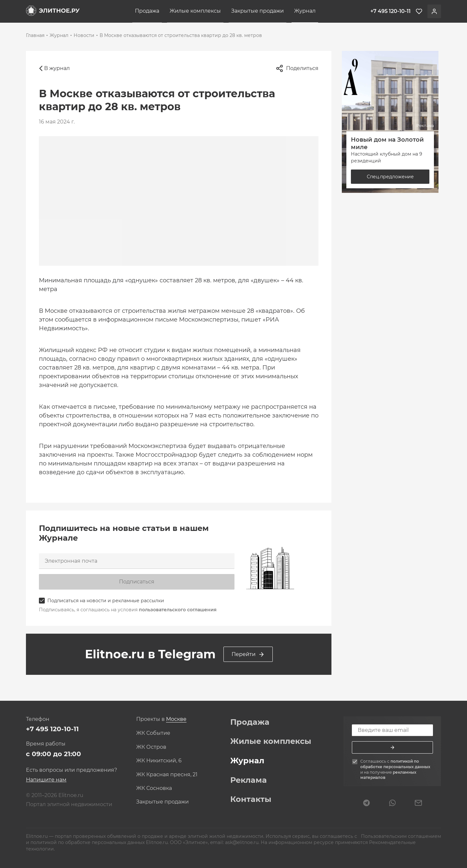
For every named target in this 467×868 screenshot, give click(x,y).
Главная (35, 35)
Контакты (251, 799)
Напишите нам (46, 780)
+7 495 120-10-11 (52, 729)
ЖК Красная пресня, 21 (167, 775)
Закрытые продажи (257, 11)
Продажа (147, 11)
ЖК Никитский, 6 (159, 761)
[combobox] (176, 719)
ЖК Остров (151, 747)
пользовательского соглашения (178, 610)
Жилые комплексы (195, 11)
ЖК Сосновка (154, 788)
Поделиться (297, 68)
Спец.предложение (390, 177)
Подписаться (137, 582)
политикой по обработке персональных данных (395, 764)
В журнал (54, 68)
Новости (84, 35)
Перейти (248, 654)
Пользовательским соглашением (400, 836)
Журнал (305, 11)
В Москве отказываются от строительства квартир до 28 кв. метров (181, 35)
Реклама (249, 780)
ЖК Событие (153, 733)
